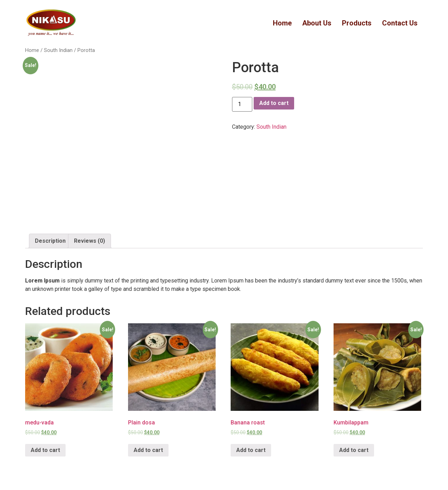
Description (50, 241)
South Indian (58, 50)
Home (282, 23)
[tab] (50, 241)
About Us (317, 23)
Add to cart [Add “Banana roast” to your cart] (251, 450)
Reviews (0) (89, 241)
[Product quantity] (242, 104)
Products (357, 23)
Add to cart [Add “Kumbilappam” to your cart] (354, 450)
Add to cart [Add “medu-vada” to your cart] (45, 450)
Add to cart (274, 103)
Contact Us (400, 23)
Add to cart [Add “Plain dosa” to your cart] (148, 450)
